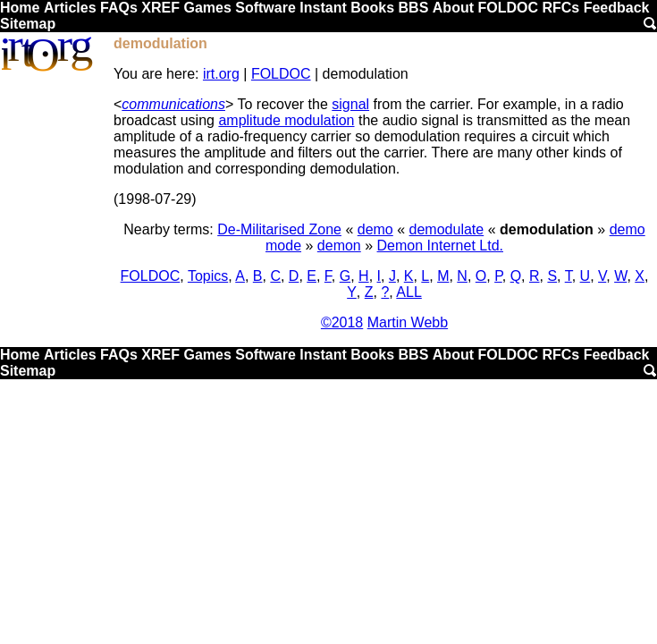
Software (265, 8)
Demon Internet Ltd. (440, 246)
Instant (323, 8)
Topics (208, 276)
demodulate (447, 229)
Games (207, 8)
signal (350, 104)
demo (375, 229)
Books (372, 8)
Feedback (617, 8)
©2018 (342, 322)
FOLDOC (508, 8)
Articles (70, 8)
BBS (414, 8)
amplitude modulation (286, 120)
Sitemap (28, 24)
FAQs (119, 8)
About (453, 8)
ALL (409, 292)
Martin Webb (408, 322)
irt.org (221, 74)
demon (339, 246)
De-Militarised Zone (279, 229)
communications (173, 104)
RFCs (560, 8)
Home (20, 8)
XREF (160, 8)
